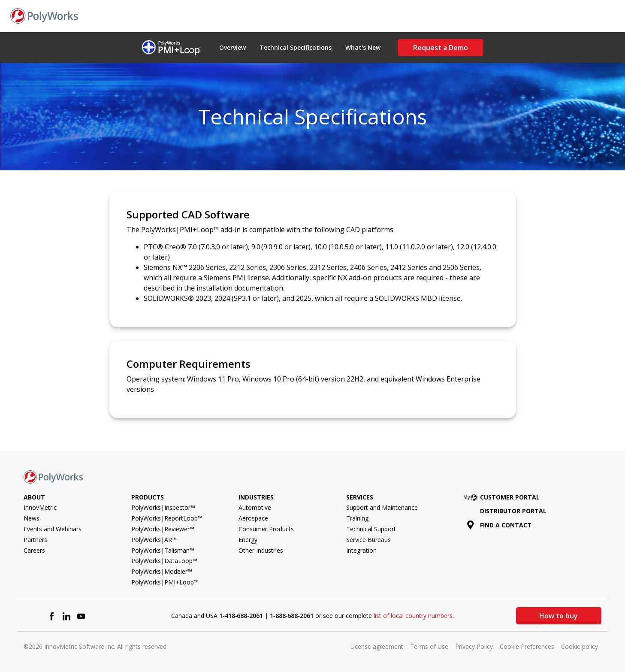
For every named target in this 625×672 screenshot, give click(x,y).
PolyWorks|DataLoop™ (164, 561)
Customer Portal (503, 497)
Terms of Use (429, 646)
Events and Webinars (53, 529)
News (32, 518)
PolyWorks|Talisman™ (163, 550)
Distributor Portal (513, 511)
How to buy (559, 616)
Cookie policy (580, 646)
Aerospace (253, 518)
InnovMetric (40, 507)
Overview (232, 48)
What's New (363, 48)
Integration (361, 550)
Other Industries (261, 550)
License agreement (377, 646)
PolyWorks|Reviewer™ (163, 529)
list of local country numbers (413, 616)
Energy (248, 540)
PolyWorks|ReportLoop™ (167, 518)
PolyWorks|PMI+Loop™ (165, 582)
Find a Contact (503, 15)
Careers (34, 550)
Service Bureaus (368, 540)
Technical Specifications (296, 48)
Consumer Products (266, 529)
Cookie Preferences (527, 646)
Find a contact (499, 525)
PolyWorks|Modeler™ (162, 571)
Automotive (255, 507)
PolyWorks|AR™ (154, 540)
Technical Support (371, 529)
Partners (35, 540)
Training (357, 518)
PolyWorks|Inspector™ (163, 507)
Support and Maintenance (382, 507)
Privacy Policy (474, 646)
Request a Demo (441, 48)
